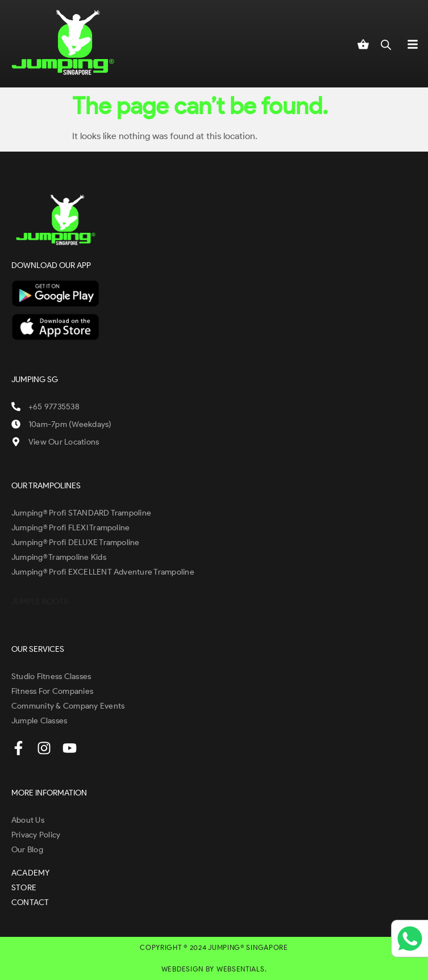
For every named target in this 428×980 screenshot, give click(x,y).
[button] (413, 44)
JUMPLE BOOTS (40, 602)
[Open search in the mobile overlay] (386, 44)
